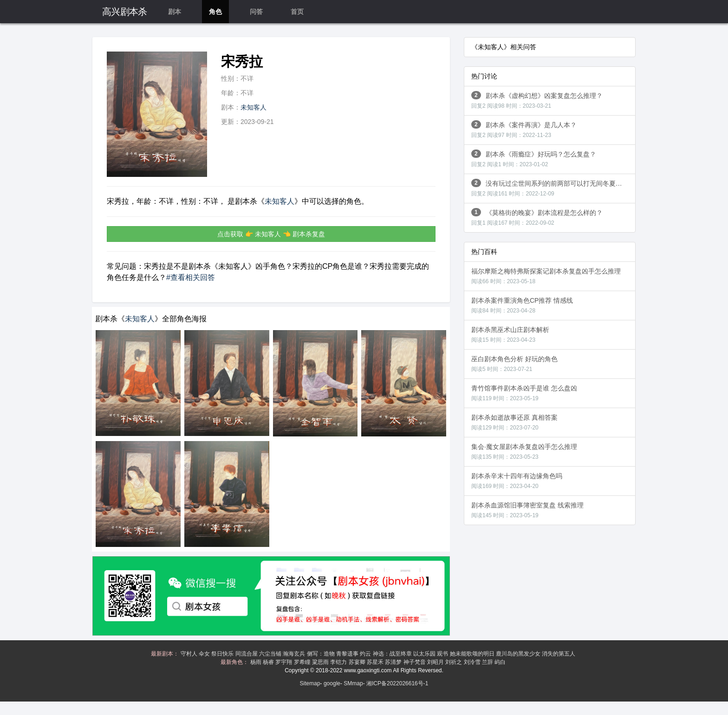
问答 (256, 12)
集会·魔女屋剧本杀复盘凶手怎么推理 (524, 452)
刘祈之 (454, 662)
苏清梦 (394, 662)
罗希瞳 (303, 662)
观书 (443, 654)
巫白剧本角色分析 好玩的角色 (514, 364)
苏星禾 (376, 662)
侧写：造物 (322, 654)
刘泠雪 (473, 662)
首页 (297, 12)
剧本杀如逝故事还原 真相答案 (514, 422)
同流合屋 (247, 654)
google (332, 683)
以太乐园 (425, 654)
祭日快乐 (223, 654)
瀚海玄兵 (295, 654)
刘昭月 (436, 662)
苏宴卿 (358, 662)
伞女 (205, 654)
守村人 (190, 654)
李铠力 (339, 662)
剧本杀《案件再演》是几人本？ (524, 129)
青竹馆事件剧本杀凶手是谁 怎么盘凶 (524, 393)
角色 (215, 12)
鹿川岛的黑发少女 (519, 654)
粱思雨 (321, 662)
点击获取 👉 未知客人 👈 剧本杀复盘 (271, 234)
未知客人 (253, 107)
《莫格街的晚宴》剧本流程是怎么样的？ (537, 217)
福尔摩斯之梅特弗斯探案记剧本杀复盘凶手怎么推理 (546, 276)
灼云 (366, 654)
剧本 (175, 12)
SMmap (353, 683)
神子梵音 (415, 662)
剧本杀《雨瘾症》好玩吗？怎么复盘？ (534, 159)
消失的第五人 (559, 654)
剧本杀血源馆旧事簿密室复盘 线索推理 (527, 510)
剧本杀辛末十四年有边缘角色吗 (517, 481)
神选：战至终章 (393, 654)
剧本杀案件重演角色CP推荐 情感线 (522, 305)
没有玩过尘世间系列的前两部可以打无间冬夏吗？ (550, 188)
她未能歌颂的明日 (473, 654)
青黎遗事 (348, 654)
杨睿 (269, 662)
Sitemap (310, 683)
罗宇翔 (284, 662)
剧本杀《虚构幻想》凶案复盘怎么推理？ (537, 100)
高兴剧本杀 (125, 12)
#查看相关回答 (191, 277)
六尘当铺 (271, 654)
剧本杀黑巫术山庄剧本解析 (510, 335)
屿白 (501, 662)
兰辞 (488, 662)
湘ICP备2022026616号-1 (397, 683)
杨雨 (257, 662)
